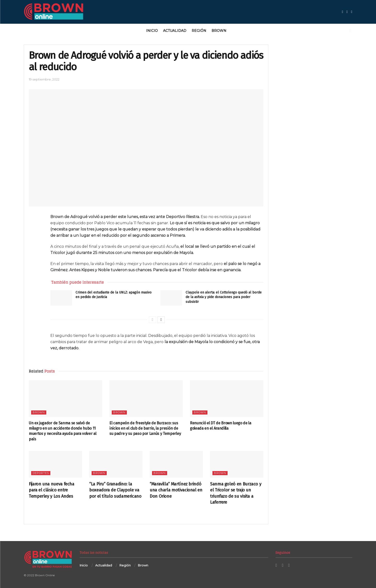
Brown (219, 31)
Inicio (152, 31)
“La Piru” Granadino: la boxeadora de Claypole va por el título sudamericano (115, 490)
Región (199, 31)
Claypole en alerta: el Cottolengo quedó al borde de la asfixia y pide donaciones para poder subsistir (224, 297)
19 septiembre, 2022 (44, 79)
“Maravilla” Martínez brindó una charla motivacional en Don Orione (176, 490)
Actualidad (175, 31)
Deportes (41, 473)
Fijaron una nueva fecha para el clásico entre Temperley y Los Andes (52, 490)
